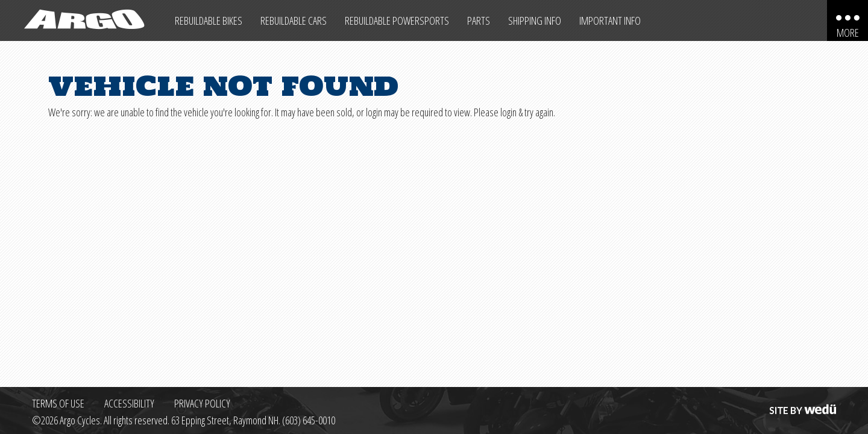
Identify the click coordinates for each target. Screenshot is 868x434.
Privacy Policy (202, 403)
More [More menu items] (848, 33)
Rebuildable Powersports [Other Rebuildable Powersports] (397, 20)
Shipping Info (535, 20)
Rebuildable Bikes (209, 20)
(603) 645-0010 (309, 420)
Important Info (610, 20)
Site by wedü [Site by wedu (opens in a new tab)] (802, 403)
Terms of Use (58, 403)
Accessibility (129, 403)
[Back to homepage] (83, 20)
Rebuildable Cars (294, 20)
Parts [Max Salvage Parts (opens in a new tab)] (479, 20)
